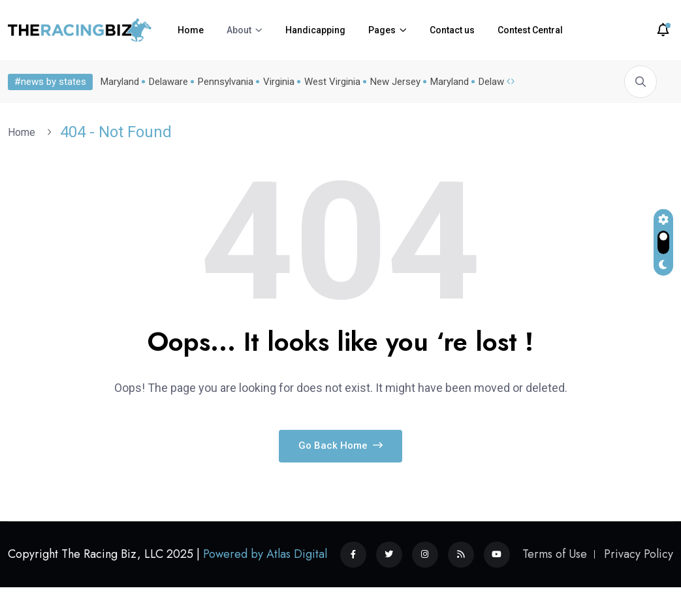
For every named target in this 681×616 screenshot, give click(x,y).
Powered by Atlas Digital (265, 554)
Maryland (120, 82)
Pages (382, 30)
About (239, 30)
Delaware (168, 82)
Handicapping (315, 30)
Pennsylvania (226, 82)
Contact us (452, 30)
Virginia (279, 82)
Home (191, 30)
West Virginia (332, 82)
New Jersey (395, 82)
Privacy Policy (639, 554)
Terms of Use (555, 554)
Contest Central (530, 30)
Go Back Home (340, 446)
